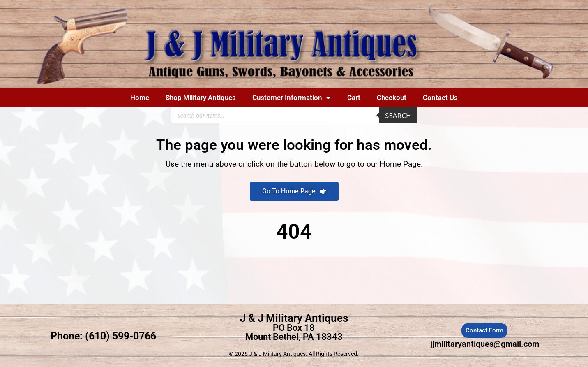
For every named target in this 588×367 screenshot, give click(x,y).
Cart (354, 98)
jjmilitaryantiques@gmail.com (485, 344)
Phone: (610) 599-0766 (103, 336)
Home (140, 98)
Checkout (392, 98)
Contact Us (440, 98)
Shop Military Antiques (201, 98)
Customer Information (292, 98)
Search (398, 115)
